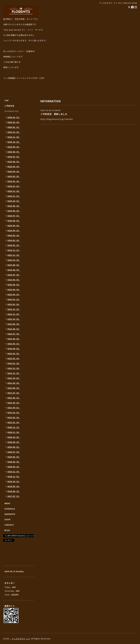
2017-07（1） (14, 496)
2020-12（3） (14, 427)
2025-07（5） (14, 157)
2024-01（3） (14, 245)
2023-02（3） (14, 299)
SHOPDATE (10, 514)
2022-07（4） (14, 334)
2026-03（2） (14, 117)
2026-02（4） (14, 122)
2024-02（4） (14, 240)
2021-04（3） (14, 408)
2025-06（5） (14, 162)
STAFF (8, 519)
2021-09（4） (14, 383)
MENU (7, 503)
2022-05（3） (14, 344)
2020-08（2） (14, 447)
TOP (7, 100)
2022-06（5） (14, 339)
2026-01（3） (14, 127)
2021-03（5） (14, 413)
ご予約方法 (9, 106)
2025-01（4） (14, 186)
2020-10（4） (14, 437)
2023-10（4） (14, 260)
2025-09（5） (14, 147)
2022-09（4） (14, 324)
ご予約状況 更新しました (54, 114)
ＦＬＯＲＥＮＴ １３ (20, 639)
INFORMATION (12, 111)
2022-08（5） (14, 329)
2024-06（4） (14, 221)
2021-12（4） (14, 368)
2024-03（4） (14, 236)
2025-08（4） (14, 152)
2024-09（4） (14, 206)
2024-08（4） (14, 211)
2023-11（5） (14, 255)
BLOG (7, 530)
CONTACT (9, 525)
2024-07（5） (14, 216)
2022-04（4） (14, 349)
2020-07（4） (14, 452)
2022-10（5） (14, 319)
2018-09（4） (14, 486)
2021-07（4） (14, 393)
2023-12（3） (14, 250)
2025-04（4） (14, 172)
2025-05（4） (14, 167)
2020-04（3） (14, 467)
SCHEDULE (10, 509)
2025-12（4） (14, 132)
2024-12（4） (14, 191)
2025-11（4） (14, 137)
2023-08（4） (14, 270)
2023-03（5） (14, 295)
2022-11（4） (14, 314)
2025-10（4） (14, 142)
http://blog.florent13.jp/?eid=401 (57, 119)
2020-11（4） (14, 432)
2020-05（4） (14, 462)
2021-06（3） (14, 398)
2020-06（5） (14, 457)
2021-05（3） (14, 403)
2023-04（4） (14, 290)
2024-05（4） (14, 226)
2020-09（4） (14, 442)
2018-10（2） (14, 482)
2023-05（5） (14, 285)
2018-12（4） (14, 472)
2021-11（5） (14, 373)
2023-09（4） (14, 265)
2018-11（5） (14, 477)
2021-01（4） (14, 422)
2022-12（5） (14, 309)
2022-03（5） (14, 354)
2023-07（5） (14, 275)
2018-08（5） (14, 491)
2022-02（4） (14, 359)
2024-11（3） (14, 196)
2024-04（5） (14, 231)
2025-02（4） (14, 181)
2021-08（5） (14, 388)
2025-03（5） (14, 176)
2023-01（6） (14, 304)
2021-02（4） (14, 418)
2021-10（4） (14, 378)
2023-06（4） (14, 280)
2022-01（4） (14, 363)
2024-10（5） (14, 201)
